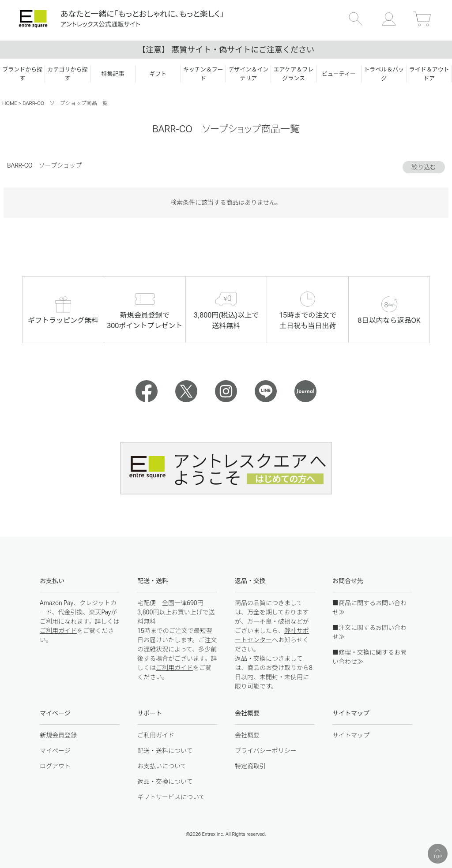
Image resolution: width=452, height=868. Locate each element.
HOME (10, 103)
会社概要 (247, 735)
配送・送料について (165, 751)
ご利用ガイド (58, 631)
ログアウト (55, 766)
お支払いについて (162, 766)
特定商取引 (250, 766)
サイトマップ (351, 735)
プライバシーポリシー (266, 751)
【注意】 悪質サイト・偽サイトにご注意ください (226, 50)
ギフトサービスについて (171, 797)
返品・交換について (165, 782)
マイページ (55, 751)
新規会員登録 (58, 735)
